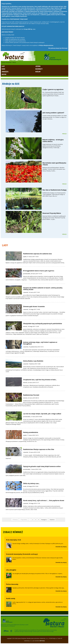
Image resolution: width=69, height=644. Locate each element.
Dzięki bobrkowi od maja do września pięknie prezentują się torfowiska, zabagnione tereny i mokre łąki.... (53, 146)
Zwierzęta (5, 72)
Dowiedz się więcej (61, 547)
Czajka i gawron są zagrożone (53, 89)
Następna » (44, 520)
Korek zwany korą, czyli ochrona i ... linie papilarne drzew (44, 500)
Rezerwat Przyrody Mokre (52, 213)
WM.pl (14, 62)
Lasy (3, 66)
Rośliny (38, 72)
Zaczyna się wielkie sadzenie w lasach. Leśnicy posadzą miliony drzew (43, 289)
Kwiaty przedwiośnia (31, 432)
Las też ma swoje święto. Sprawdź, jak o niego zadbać (42, 414)
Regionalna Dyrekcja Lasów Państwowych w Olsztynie (15, 625)
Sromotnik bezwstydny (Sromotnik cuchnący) (22, 554)
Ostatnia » (52, 520)
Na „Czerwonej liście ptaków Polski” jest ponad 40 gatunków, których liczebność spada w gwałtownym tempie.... (53, 94)
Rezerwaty (39, 69)
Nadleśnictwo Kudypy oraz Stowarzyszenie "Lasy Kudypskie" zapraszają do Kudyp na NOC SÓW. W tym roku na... (54, 194)
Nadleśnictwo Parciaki (31, 395)
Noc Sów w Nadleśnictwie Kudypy (54, 190)
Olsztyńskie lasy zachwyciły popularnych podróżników (43, 324)
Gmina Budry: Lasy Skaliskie (33, 361)
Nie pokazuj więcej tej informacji (58, 48)
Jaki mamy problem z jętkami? (53, 113)
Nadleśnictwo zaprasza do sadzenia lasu (38, 254)
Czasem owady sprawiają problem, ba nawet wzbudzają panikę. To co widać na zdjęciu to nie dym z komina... (55, 117)
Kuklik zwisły (11, 598)
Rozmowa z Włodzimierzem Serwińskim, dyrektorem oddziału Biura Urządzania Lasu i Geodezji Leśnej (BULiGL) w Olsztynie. (41, 386)
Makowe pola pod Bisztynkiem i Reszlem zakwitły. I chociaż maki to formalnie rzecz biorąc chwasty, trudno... (54, 169)
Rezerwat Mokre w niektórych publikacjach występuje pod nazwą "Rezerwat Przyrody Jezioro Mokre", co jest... (54, 218)
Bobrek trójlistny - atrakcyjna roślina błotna (53, 140)
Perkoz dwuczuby (12, 584)
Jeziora (38, 66)
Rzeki (3, 69)
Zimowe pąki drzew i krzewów (34, 306)
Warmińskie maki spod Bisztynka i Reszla (54, 164)
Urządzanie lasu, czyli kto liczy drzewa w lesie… (40, 380)
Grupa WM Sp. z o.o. (30, 29)
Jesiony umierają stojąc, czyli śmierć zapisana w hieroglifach (40, 343)
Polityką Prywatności (21, 16)
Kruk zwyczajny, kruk (14, 540)
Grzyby (4, 74)
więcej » (65, 134)
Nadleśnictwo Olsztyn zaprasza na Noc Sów (39, 449)
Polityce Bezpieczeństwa (46, 45)
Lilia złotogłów (11, 570)
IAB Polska (42, 641)
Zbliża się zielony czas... (31, 483)
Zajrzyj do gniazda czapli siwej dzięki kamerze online (42, 466)
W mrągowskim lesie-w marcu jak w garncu (39, 271)
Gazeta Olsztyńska (7, 62)
